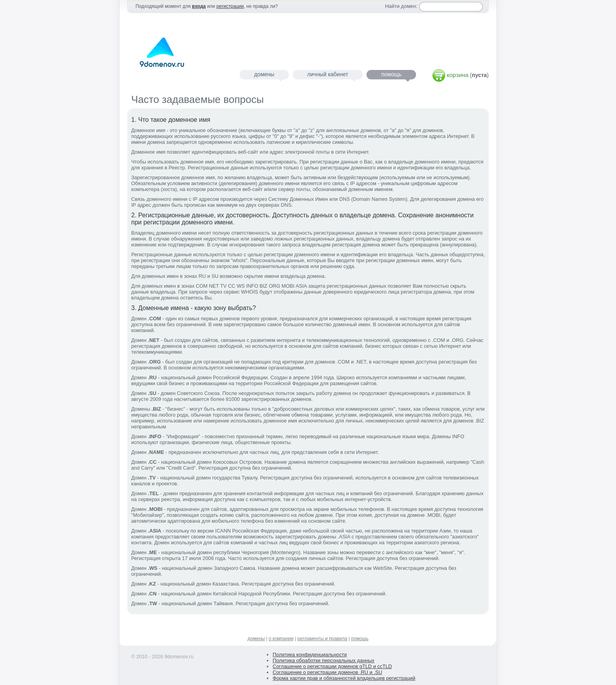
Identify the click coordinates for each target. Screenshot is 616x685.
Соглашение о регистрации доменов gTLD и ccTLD (332, 666)
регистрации (230, 6)
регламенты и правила (322, 639)
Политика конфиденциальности (310, 655)
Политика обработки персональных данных (324, 660)
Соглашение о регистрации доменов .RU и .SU (327, 672)
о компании (281, 639)
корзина (457, 75)
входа (199, 6)
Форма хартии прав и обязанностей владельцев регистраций (344, 678)
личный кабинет (328, 74)
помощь (391, 74)
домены (264, 74)
